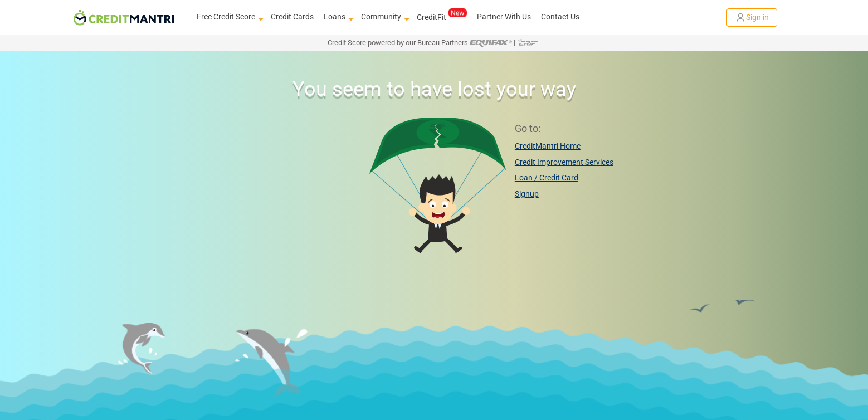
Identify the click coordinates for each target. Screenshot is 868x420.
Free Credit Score (229, 17)
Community (384, 17)
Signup (527, 194)
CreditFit (442, 17)
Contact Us (560, 17)
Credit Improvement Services (564, 162)
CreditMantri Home (548, 146)
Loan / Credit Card (547, 178)
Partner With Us (504, 17)
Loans (337, 17)
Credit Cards (292, 17)
